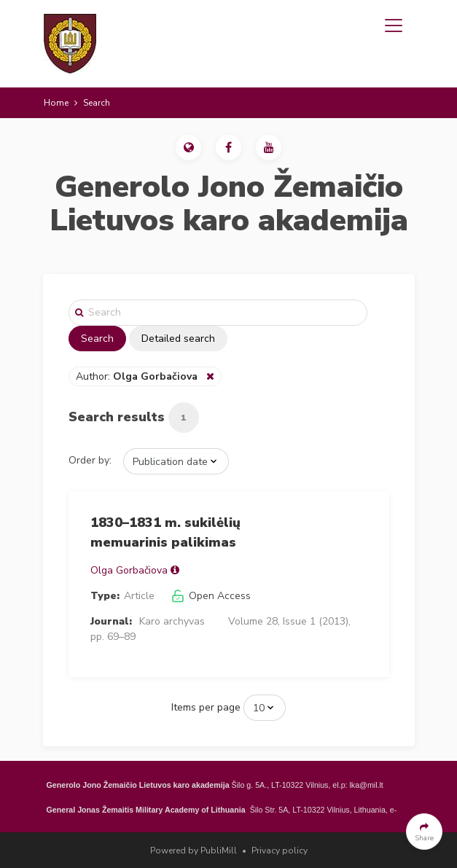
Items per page (206, 707)
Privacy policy (280, 851)
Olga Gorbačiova (129, 570)
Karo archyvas (172, 621)
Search (97, 339)
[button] (188, 148)
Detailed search (178, 339)
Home (56, 103)
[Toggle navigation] (394, 26)
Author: (138, 376)
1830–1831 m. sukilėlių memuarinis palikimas (165, 532)
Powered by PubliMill (194, 851)
